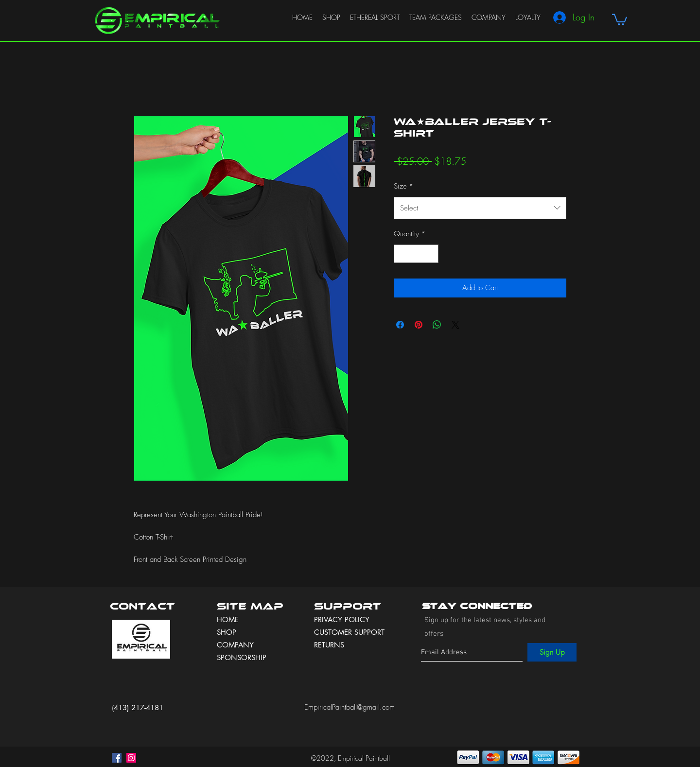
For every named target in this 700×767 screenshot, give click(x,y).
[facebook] (117, 758)
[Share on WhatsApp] (437, 325)
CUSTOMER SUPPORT (349, 632)
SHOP (227, 632)
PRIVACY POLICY (343, 619)
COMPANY (235, 645)
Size (403, 186)
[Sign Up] (552, 652)
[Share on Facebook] (400, 325)
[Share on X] (455, 325)
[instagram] (131, 758)
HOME (228, 619)
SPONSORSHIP (242, 657)
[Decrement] (402, 254)
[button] (620, 19)
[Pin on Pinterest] (419, 325)
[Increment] (431, 254)
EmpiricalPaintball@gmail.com (350, 707)
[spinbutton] (416, 254)
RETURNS (329, 645)
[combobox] (480, 208)
